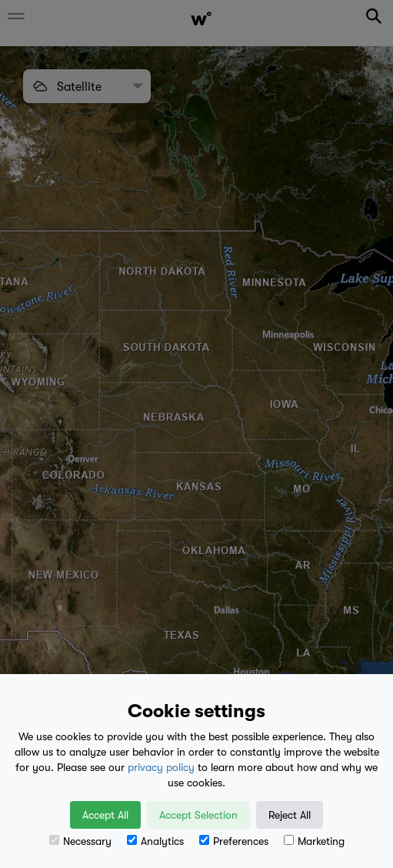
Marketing (314, 841)
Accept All (105, 815)
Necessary (80, 841)
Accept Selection (198, 815)
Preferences (234, 841)
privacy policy (161, 767)
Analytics (155, 841)
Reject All (290, 815)
